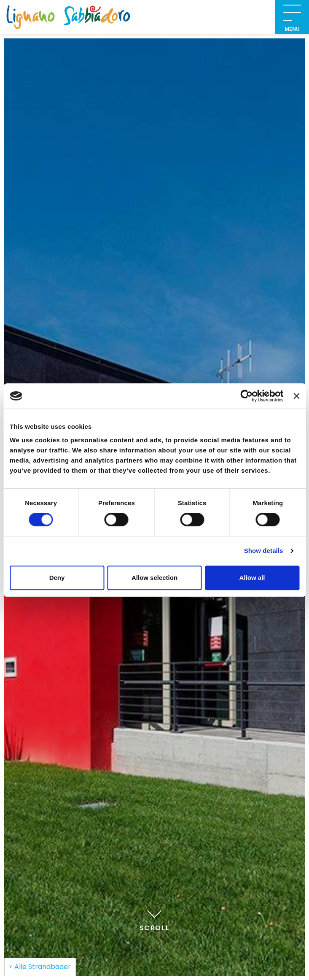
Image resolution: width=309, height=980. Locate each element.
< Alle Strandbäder (40, 967)
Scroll (155, 919)
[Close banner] (296, 396)
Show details (264, 551)
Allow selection (154, 578)
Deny (57, 578)
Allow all (252, 578)
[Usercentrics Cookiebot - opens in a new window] (247, 396)
